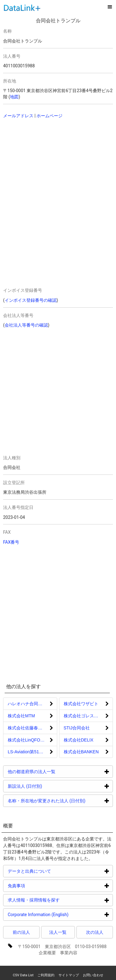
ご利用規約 (46, 975)
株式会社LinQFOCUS (29, 740)
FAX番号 (11, 542)
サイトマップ (69, 975)
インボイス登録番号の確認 (31, 300)
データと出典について (53, 871)
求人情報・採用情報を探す (57, 900)
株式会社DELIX (79, 740)
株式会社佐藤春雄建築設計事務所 (32, 728)
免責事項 (40, 886)
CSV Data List (23, 975)
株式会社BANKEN (81, 752)
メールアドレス (18, 116)
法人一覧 (58, 932)
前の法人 (21, 932)
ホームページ (49, 116)
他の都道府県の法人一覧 (55, 771)
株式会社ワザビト (81, 704)
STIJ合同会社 (77, 728)
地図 (14, 97)
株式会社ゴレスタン (83, 716)
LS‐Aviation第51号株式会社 (32, 752)
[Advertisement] (46, 164)
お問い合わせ (93, 975)
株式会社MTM (21, 716)
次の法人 (95, 932)
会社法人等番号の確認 (26, 325)
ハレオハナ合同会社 (27, 704)
